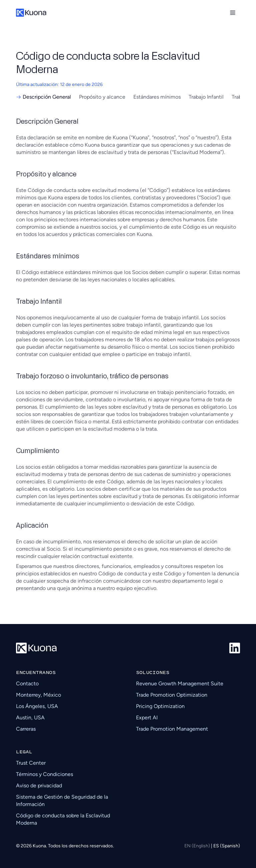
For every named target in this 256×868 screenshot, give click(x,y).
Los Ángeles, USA (37, 706)
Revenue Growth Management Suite (180, 683)
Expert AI (147, 717)
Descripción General (43, 97)
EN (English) (198, 846)
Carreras (26, 729)
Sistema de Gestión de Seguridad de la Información (62, 800)
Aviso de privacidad (39, 785)
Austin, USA (30, 717)
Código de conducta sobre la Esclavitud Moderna (63, 819)
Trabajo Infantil (206, 97)
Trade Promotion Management (172, 729)
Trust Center (31, 763)
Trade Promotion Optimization (172, 695)
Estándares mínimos (157, 97)
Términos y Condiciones (44, 774)
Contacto (27, 683)
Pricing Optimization (160, 706)
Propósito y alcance (102, 97)
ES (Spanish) (227, 846)
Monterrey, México (38, 695)
